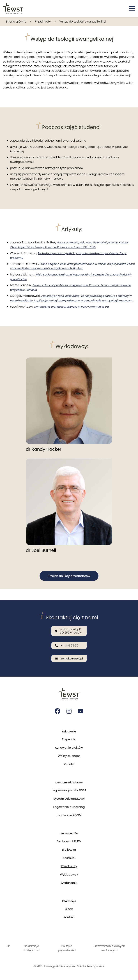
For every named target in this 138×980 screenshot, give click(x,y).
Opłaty (69, 762)
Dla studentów (69, 832)
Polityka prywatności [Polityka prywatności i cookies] (67, 948)
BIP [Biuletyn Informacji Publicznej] (8, 946)
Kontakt (69, 917)
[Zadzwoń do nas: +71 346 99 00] (69, 641)
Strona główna (16, 22)
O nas (69, 909)
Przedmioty (43, 22)
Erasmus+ (69, 857)
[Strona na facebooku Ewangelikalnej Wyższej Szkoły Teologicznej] (57, 708)
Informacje (69, 901)
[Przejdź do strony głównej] (13, 9)
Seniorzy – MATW (69, 840)
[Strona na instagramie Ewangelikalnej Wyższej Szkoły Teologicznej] (69, 708)
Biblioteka (69, 849)
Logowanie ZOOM (69, 813)
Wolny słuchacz (69, 753)
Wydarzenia (69, 882)
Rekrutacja (69, 728)
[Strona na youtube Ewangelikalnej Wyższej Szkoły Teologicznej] (80, 708)
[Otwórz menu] (132, 9)
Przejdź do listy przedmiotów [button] (69, 581)
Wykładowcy (69, 874)
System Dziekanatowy (69, 797)
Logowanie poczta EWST (69, 789)
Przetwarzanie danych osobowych (109, 948)
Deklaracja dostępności (31, 948)
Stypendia (69, 737)
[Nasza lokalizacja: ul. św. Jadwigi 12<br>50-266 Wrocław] (69, 626)
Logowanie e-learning (69, 805)
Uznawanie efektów (69, 745)
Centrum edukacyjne (69, 780)
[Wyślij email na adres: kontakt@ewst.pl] (69, 655)
